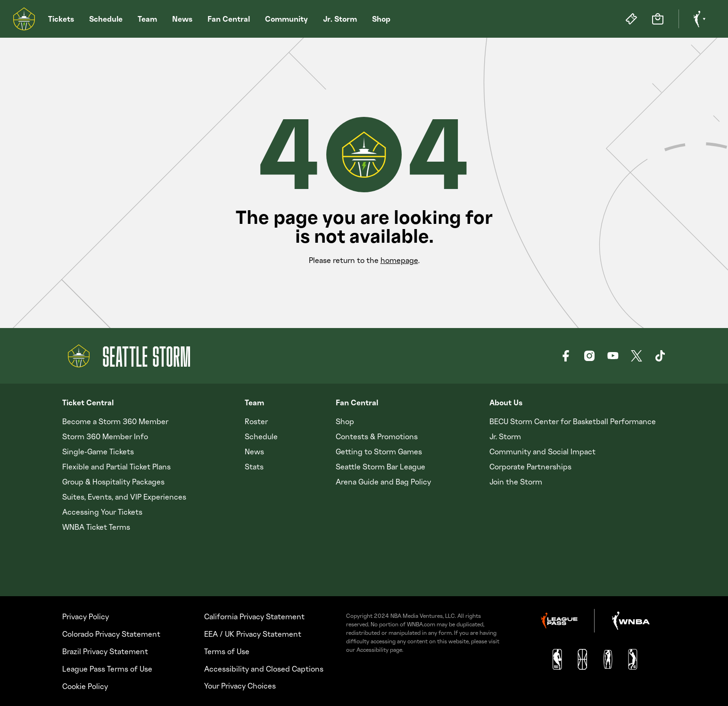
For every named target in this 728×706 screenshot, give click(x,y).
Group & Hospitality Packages (113, 482)
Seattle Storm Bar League (381, 467)
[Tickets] (631, 19)
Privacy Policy (86, 616)
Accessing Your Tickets (102, 512)
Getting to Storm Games (379, 452)
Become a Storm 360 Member (115, 421)
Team (147, 19)
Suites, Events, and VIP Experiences (124, 497)
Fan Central (229, 19)
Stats (254, 467)
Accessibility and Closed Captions (264, 669)
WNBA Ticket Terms (96, 527)
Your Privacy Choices (240, 686)
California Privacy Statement (254, 616)
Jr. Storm (340, 19)
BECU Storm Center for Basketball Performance (573, 421)
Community (286, 19)
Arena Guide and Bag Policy (383, 482)
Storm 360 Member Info (105, 436)
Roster (256, 421)
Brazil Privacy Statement (105, 651)
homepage (399, 260)
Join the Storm (516, 482)
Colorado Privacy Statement (111, 634)
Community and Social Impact (542, 452)
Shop (381, 19)
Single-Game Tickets (98, 452)
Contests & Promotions (377, 436)
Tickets (61, 19)
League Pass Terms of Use (107, 669)
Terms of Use (227, 651)
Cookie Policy (85, 686)
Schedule (106, 19)
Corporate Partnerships (530, 467)
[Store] (658, 19)
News (182, 19)
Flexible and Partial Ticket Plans (116, 467)
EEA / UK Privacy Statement (253, 634)
